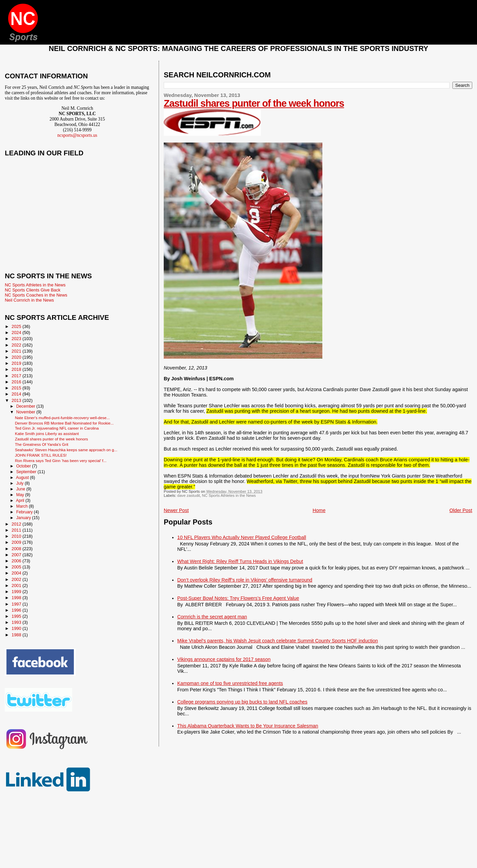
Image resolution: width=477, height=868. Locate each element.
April (21, 501)
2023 (17, 339)
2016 (17, 382)
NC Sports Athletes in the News (229, 495)
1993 (17, 622)
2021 (17, 351)
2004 (17, 573)
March (22, 506)
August (23, 478)
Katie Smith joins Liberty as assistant (47, 433)
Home (319, 510)
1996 (17, 610)
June (21, 489)
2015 (17, 388)
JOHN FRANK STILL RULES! (41, 455)
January (24, 518)
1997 (17, 604)
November (26, 412)
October (24, 466)
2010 (17, 536)
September (27, 472)
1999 (17, 592)
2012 (17, 524)
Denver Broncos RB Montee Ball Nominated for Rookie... (64, 423)
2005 (17, 567)
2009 (17, 542)
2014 (17, 394)
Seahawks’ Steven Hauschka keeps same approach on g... (66, 450)
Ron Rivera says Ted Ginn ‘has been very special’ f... (61, 461)
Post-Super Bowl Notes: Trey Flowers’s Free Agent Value (238, 598)
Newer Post (176, 510)
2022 (17, 345)
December (26, 406)
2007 (17, 555)
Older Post (461, 510)
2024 (17, 333)
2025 (17, 326)
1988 (17, 635)
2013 (17, 400)
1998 (17, 598)
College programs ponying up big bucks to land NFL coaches (242, 702)
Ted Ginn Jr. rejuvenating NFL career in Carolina (57, 428)
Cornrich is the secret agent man (212, 617)
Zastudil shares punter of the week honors (254, 103)
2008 (17, 549)
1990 (17, 628)
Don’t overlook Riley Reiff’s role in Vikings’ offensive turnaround (245, 580)
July (20, 483)
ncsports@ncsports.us (77, 135)
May (21, 495)
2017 (17, 376)
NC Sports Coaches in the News (36, 295)
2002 (17, 579)
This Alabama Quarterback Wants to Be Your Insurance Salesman (248, 726)
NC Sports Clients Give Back (33, 290)
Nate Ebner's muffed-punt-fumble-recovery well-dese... (62, 418)
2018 (17, 369)
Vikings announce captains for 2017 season (224, 659)
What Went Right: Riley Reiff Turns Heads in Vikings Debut (240, 561)
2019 (17, 363)
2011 (17, 530)
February (25, 512)
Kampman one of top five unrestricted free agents (230, 683)
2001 (17, 585)
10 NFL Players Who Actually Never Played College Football (242, 537)
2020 (17, 357)
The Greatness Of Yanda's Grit (42, 444)
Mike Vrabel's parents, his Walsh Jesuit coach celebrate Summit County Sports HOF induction (277, 641)
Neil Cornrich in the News (29, 300)
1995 (17, 616)
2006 (17, 561)
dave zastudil (189, 495)
